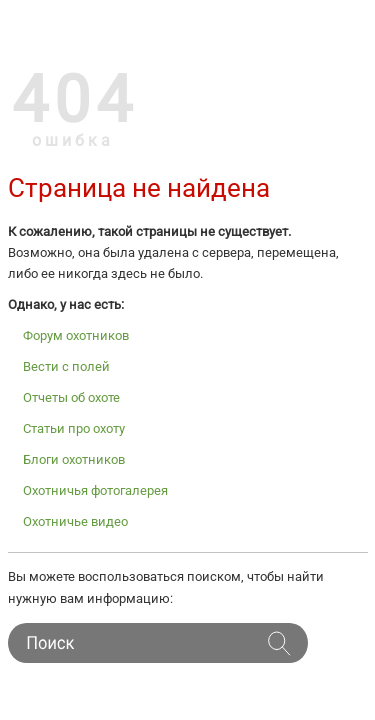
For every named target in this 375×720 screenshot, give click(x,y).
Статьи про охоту (74, 428)
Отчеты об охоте (71, 397)
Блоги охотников (74, 459)
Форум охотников (76, 335)
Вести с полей (66, 366)
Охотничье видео (75, 521)
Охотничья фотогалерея (95, 490)
